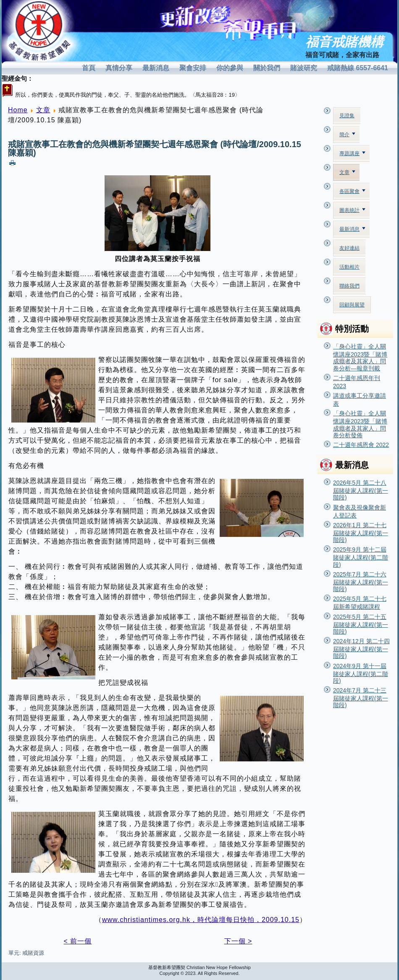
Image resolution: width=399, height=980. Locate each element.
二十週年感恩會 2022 (361, 445)
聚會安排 (193, 68)
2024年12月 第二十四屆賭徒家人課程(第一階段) (361, 648)
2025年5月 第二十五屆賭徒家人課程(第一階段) (361, 624)
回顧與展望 (352, 305)
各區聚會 (352, 191)
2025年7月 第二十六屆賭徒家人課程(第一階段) (361, 582)
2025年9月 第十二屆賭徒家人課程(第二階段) (361, 557)
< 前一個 (78, 941)
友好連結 (349, 248)
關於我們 (267, 68)
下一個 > (238, 941)
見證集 (347, 116)
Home (18, 110)
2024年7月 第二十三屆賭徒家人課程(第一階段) (361, 698)
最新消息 (156, 68)
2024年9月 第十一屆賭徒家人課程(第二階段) (361, 673)
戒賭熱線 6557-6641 (358, 68)
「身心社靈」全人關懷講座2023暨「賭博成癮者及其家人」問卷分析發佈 (360, 424)
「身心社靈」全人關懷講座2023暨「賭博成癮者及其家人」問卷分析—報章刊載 (360, 357)
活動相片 (349, 267)
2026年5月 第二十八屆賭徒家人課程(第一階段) (361, 490)
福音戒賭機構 (344, 42)
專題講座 (352, 153)
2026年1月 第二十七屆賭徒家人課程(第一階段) (361, 532)
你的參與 (230, 68)
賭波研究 (304, 68)
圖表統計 (352, 210)
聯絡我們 (349, 286)
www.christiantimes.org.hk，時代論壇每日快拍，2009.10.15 (201, 920)
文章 (43, 110)
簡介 (347, 135)
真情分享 (119, 68)
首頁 (89, 68)
